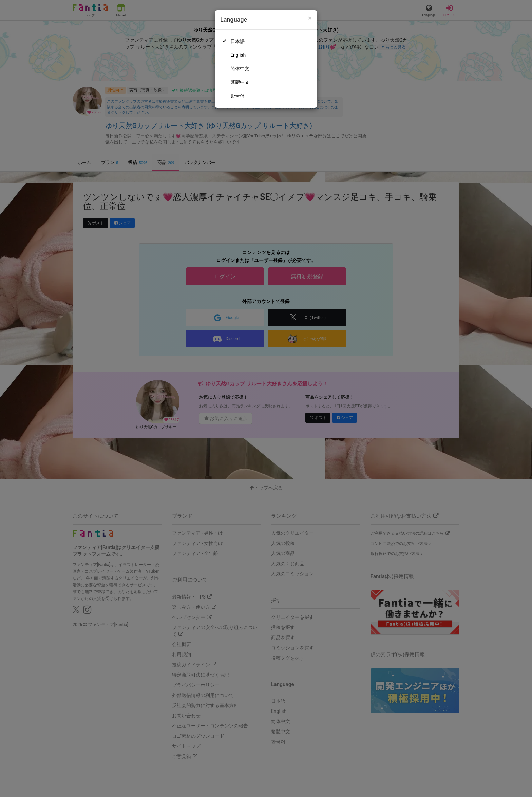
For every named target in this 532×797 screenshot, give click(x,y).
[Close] (310, 18)
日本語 (237, 41)
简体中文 (240, 69)
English (238, 55)
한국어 (237, 96)
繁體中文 (240, 82)
